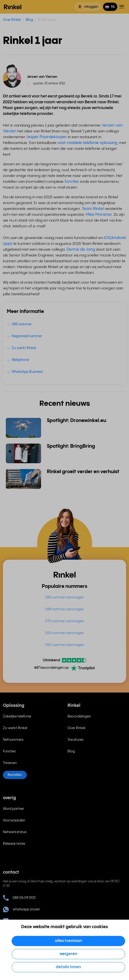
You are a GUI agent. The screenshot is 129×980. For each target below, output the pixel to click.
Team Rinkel (93, 209)
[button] (110, 7)
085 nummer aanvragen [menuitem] (64, 598)
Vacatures (76, 740)
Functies (9, 751)
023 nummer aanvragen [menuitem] (64, 633)
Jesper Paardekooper (47, 137)
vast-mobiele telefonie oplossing (87, 143)
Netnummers (13, 740)
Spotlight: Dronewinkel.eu (77, 421)
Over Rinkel (12, 20)
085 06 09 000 (19, 898)
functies (72, 182)
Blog (29, 20)
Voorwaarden (14, 821)
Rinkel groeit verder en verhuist (83, 472)
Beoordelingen (79, 717)
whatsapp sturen (21, 909)
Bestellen (15, 775)
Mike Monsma (99, 215)
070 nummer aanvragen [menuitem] (64, 621)
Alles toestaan (69, 941)
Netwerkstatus (15, 832)
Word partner (13, 809)
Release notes (14, 844)
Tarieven (10, 763)
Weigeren (68, 954)
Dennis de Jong (81, 250)
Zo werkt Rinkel (15, 728)
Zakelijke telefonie (17, 717)
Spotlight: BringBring (71, 446)
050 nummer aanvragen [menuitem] (65, 645)
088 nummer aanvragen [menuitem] (64, 609)
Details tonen (68, 967)
